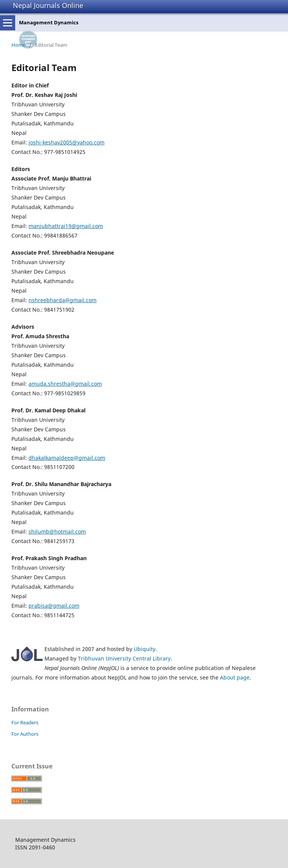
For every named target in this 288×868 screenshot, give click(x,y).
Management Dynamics (49, 22)
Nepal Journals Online (48, 5)
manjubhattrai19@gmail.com (66, 226)
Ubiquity (145, 649)
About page (235, 677)
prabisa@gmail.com (54, 606)
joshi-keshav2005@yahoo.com (66, 142)
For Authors (25, 734)
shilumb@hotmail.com (57, 531)
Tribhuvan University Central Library (124, 658)
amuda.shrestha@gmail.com (65, 384)
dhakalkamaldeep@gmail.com (67, 458)
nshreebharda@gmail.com (63, 300)
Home (18, 45)
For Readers (25, 722)
